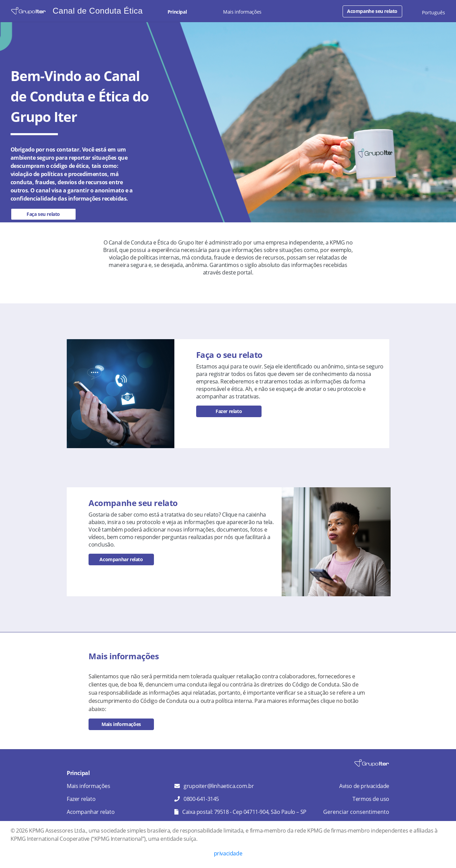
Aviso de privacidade (364, 786)
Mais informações (242, 12)
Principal (177, 12)
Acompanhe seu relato (372, 11)
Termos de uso (371, 799)
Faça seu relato (43, 214)
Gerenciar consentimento (356, 812)
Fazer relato (229, 411)
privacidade (228, 853)
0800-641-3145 (201, 799)
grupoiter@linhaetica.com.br (219, 786)
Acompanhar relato (121, 559)
